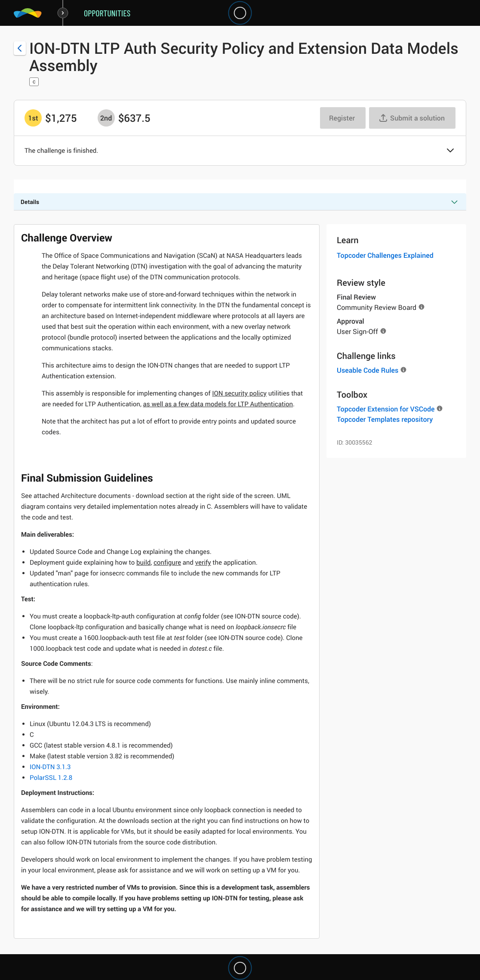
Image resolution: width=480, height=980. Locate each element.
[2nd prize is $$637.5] (106, 118)
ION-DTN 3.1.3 (50, 767)
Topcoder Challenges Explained (385, 255)
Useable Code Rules (368, 370)
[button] (450, 151)
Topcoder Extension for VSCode (386, 409)
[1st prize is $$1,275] (33, 118)
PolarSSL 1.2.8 (51, 778)
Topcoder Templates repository (385, 419)
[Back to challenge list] (20, 48)
